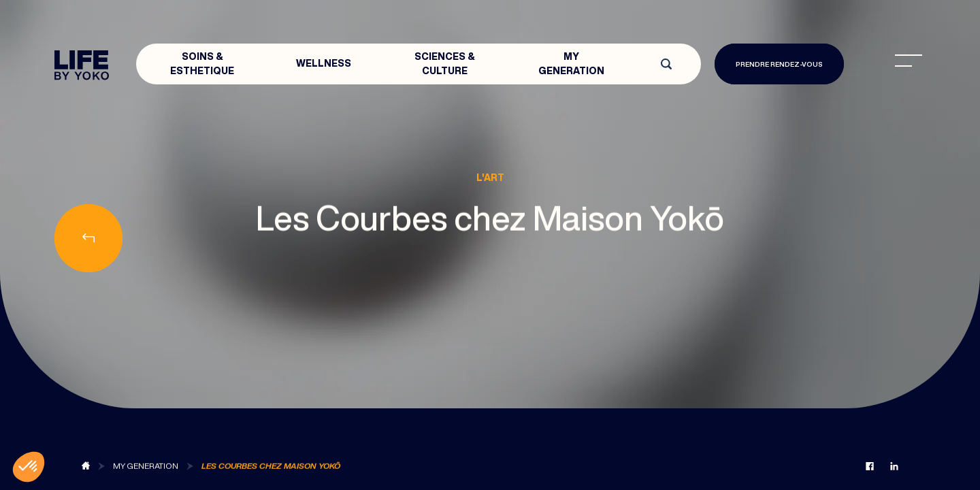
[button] (29, 467)
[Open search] (666, 64)
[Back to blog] (86, 467)
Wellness (324, 63)
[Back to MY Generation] (146, 467)
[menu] (909, 61)
